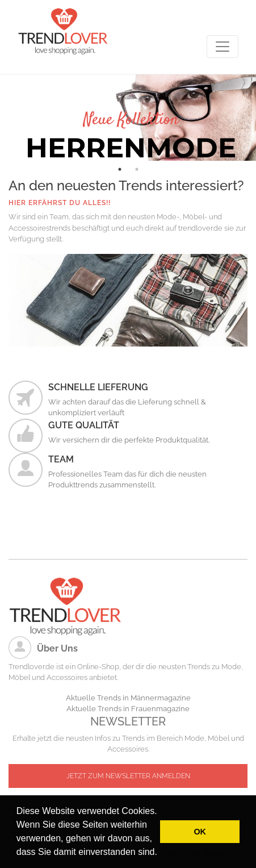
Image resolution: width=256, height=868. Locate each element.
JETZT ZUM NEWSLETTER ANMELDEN (128, 776)
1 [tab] (120, 169)
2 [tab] (137, 169)
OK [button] (200, 832)
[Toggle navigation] (223, 47)
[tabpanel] (128, 118)
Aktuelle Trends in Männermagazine (128, 698)
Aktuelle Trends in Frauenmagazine (128, 709)
